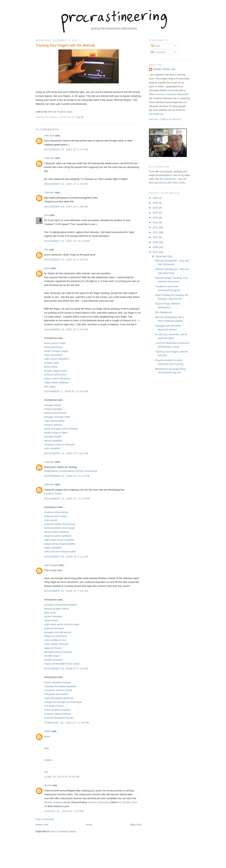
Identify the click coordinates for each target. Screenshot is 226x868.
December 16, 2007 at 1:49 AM (66, 207)
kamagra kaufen (53, 437)
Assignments (51, 471)
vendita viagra (52, 656)
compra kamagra (53, 409)
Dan (46, 250)
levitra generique (53, 347)
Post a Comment (45, 819)
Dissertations (67, 471)
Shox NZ (121, 802)
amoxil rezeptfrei (53, 441)
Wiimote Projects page (60, 112)
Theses (58, 493)
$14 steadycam (168, 179)
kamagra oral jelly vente (57, 417)
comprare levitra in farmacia (59, 444)
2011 (156, 232)
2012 (156, 227)
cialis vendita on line (55, 640)
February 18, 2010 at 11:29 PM (67, 723)
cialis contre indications (57, 359)
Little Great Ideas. (176, 183)
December (162, 256)
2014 (156, 218)
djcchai (48, 785)
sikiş (47, 748)
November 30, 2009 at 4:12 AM (66, 557)
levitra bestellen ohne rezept (60, 528)
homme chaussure (54, 802)
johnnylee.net (156, 114)
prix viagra (50, 386)
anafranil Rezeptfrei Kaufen (59, 718)
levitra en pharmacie (55, 375)
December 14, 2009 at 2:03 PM (66, 591)
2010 (156, 237)
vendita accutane (53, 660)
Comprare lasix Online (56, 694)
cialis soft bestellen (54, 421)
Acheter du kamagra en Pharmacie (63, 702)
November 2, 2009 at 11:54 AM (66, 391)
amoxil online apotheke (57, 532)
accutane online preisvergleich (61, 605)
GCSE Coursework (87, 471)
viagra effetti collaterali (56, 382)
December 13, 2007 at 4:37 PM (66, 149)
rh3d (47, 215)
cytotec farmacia (53, 616)
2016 (156, 208)
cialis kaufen (51, 520)
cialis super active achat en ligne (62, 624)
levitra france (51, 620)
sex (46, 772)
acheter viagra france (56, 371)
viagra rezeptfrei (53, 548)
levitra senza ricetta (55, 343)
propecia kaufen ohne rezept (60, 524)
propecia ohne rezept (56, 516)
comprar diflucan (53, 425)
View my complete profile (165, 119)
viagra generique (53, 355)
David (47, 268)
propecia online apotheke (58, 536)
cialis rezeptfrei (52, 448)
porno (47, 736)
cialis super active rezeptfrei (59, 540)
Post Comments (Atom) (63, 831)
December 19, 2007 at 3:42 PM (66, 330)
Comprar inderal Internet (57, 714)
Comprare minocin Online (58, 690)
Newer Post (42, 825)
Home (89, 825)
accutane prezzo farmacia (58, 652)
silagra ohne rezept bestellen (60, 544)
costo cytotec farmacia (56, 644)
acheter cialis (51, 363)
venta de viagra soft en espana (61, 429)
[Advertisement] (120, 856)
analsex (48, 760)
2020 (156, 198)
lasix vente (50, 613)
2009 (156, 242)
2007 (156, 252)
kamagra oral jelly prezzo (58, 632)
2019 (156, 203)
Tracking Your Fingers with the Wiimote (65, 45)
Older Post (135, 825)
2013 (156, 222)
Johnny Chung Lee (164, 69)
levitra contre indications (57, 378)
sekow (48, 731)
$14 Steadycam (164, 312)
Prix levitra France (54, 706)
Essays (48, 493)
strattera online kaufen (56, 512)
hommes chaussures (99, 802)
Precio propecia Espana (57, 710)
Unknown (49, 135)
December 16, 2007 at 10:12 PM (67, 241)
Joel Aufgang (51, 565)
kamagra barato (53, 405)
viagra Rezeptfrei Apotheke (59, 698)
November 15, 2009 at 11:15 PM (67, 476)
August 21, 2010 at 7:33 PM (64, 811)
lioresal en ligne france (56, 609)
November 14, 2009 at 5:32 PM (66, 453)
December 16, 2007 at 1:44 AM (66, 184)
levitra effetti (51, 367)
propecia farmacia (54, 628)
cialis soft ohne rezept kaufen (60, 552)
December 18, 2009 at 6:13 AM (66, 669)
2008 (156, 247)
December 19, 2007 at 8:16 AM (66, 260)
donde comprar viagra (56, 351)
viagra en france (53, 648)
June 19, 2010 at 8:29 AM (62, 777)
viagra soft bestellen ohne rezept (62, 664)
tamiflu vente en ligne (56, 433)
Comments (158, 52)
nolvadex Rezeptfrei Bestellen (60, 686)
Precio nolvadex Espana (57, 682)
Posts (156, 46)
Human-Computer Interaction (173, 94)
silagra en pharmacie (56, 636)
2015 (156, 213)
